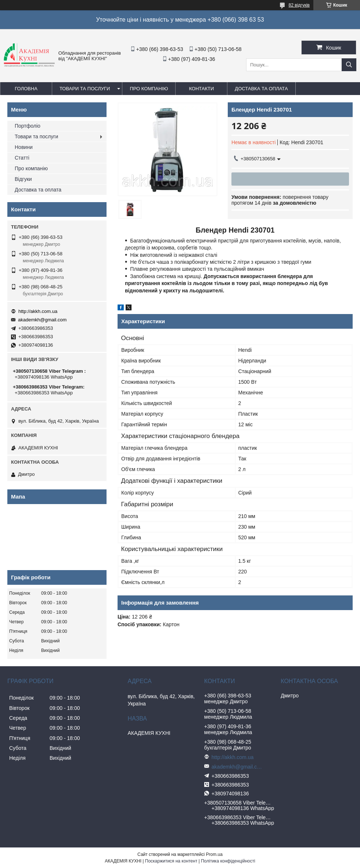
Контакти (201, 89)
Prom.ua (214, 854)
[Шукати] (349, 65)
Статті (22, 158)
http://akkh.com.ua (38, 311)
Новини (24, 147)
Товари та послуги (85, 89)
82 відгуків (299, 5)
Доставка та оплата (261, 89)
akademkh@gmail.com (42, 320)
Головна (26, 89)
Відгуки (23, 179)
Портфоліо (28, 126)
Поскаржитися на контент (171, 861)
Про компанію (149, 89)
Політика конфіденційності (228, 861)
